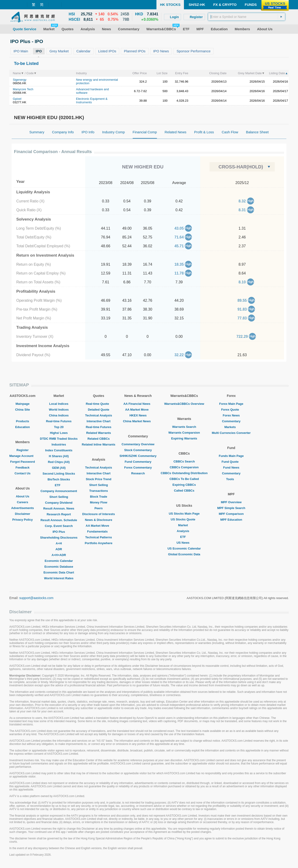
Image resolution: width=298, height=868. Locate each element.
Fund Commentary (138, 462)
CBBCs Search (184, 461)
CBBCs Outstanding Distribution (184, 473)
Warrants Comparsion (184, 433)
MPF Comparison (231, 514)
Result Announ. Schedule (59, 520)
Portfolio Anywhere (99, 543)
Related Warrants (98, 433)
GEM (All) (59, 468)
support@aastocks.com (36, 598)
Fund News (231, 468)
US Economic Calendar (184, 548)
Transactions (98, 491)
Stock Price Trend (98, 479)
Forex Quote (231, 410)
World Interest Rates (59, 578)
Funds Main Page (231, 456)
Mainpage (23, 404)
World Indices (59, 410)
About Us (23, 496)
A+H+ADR (59, 555)
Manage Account (23, 456)
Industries (59, 444)
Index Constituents (59, 450)
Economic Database (59, 567)
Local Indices (59, 404)
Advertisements (23, 508)
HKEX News (138, 415)
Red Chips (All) (59, 462)
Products (23, 421)
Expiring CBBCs (184, 485)
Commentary (231, 421)
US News (184, 543)
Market (184, 525)
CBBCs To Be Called (184, 479)
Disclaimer (23, 514)
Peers (99, 508)
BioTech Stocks (59, 479)
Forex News (231, 415)
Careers (23, 502)
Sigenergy (20, 80)
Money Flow (98, 502)
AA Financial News (138, 404)
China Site (23, 410)
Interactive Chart (99, 421)
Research (138, 473)
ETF (59, 485)
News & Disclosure (99, 520)
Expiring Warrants (184, 438)
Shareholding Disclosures (59, 538)
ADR (59, 549)
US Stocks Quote (184, 519)
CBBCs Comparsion (184, 467)
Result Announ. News (59, 508)
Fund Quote (231, 462)
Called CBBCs (184, 491)
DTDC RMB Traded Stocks (59, 439)
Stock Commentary (138, 450)
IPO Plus (59, 532)
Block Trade (98, 497)
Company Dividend (59, 503)
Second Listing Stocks (59, 474)
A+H (59, 543)
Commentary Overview (138, 444)
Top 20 (59, 427)
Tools (231, 479)
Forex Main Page (231, 404)
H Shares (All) (59, 456)
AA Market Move (99, 526)
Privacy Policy (23, 520)
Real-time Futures (59, 421)
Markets (231, 427)
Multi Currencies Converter (231, 433)
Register (23, 450)
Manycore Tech (23, 89)
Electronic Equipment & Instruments (92, 101)
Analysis (184, 531)
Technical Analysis (99, 415)
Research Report (59, 514)
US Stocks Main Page (184, 514)
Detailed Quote (98, 410)
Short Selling (59, 497)
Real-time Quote (99, 404)
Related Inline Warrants (98, 444)
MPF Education (231, 520)
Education (22, 427)
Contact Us (22, 473)
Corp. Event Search (59, 526)
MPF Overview (231, 502)
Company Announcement (59, 491)
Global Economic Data (184, 554)
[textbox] (247, 17)
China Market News (138, 421)
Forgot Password (23, 462)
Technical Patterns (99, 537)
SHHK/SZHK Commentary (138, 456)
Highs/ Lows (59, 433)
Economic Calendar (59, 561)
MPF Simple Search (231, 508)
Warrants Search (184, 427)
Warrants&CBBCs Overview (184, 404)
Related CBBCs (99, 439)
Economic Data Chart (59, 572)
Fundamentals (98, 531)
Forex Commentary (138, 468)
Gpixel (17, 99)
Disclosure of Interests (98, 514)
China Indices (59, 415)
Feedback (23, 468)
